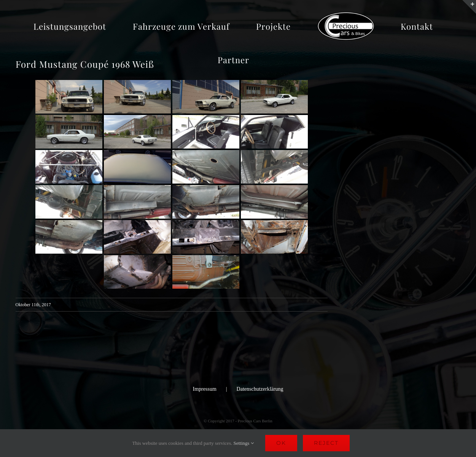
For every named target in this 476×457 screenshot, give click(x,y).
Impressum (205, 389)
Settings (243, 443)
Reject (326, 443)
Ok (281, 443)
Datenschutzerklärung (260, 389)
